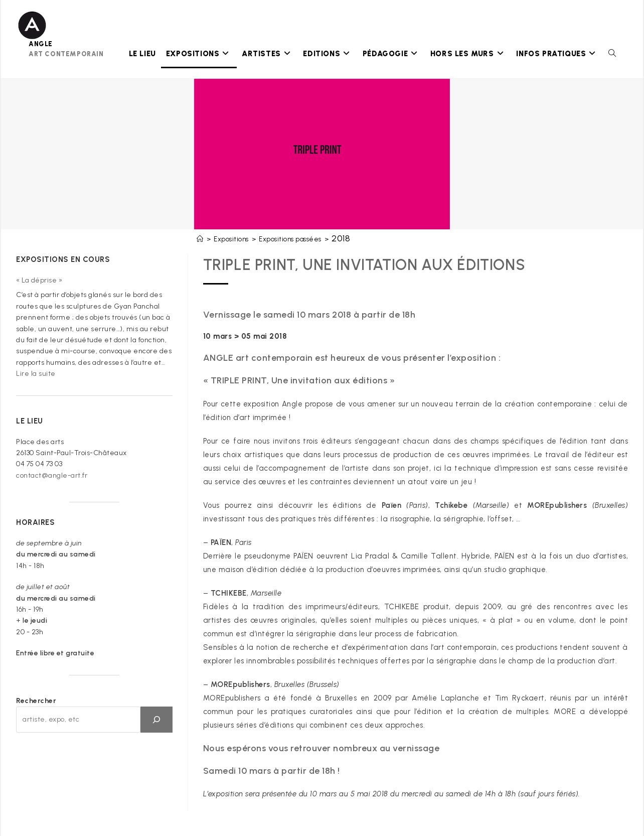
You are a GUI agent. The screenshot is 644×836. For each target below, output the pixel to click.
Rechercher (36, 701)
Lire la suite (36, 374)
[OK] (156, 720)
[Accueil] (200, 239)
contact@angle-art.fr (52, 475)
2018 (341, 238)
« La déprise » (39, 280)
